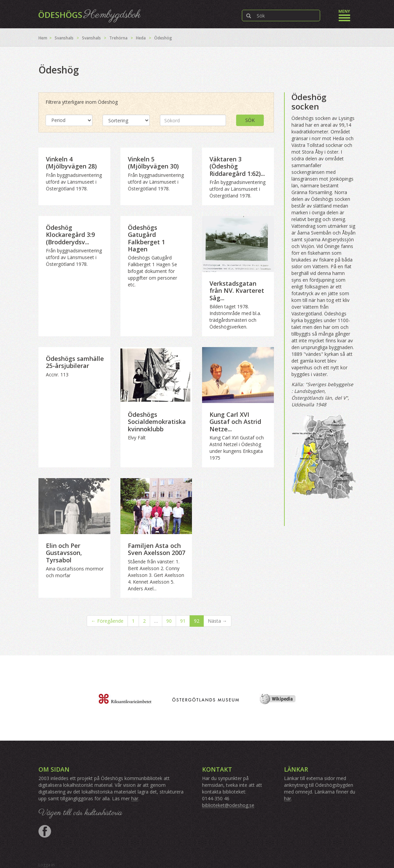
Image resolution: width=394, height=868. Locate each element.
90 (169, 621)
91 (183, 621)
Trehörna (118, 38)
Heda (141, 38)
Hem (43, 38)
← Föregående (107, 621)
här (135, 798)
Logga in (47, 865)
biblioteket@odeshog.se (228, 805)
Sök (250, 120)
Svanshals (64, 38)
